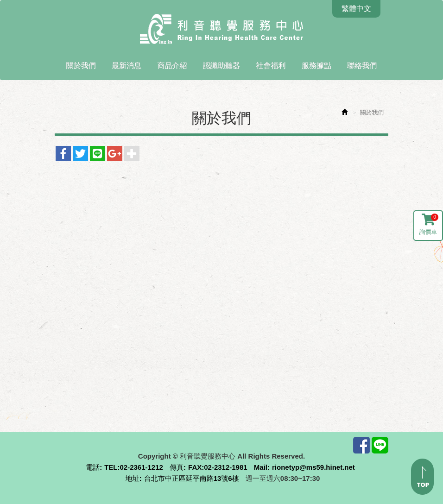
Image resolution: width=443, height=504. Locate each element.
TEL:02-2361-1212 (134, 467)
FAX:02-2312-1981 (218, 467)
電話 (93, 467)
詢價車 (429, 224)
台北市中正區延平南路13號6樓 (192, 478)
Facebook (361, 445)
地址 (133, 478)
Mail (261, 467)
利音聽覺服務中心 (221, 30)
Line (380, 445)
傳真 (177, 467)
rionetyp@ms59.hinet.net (313, 467)
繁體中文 (356, 9)
